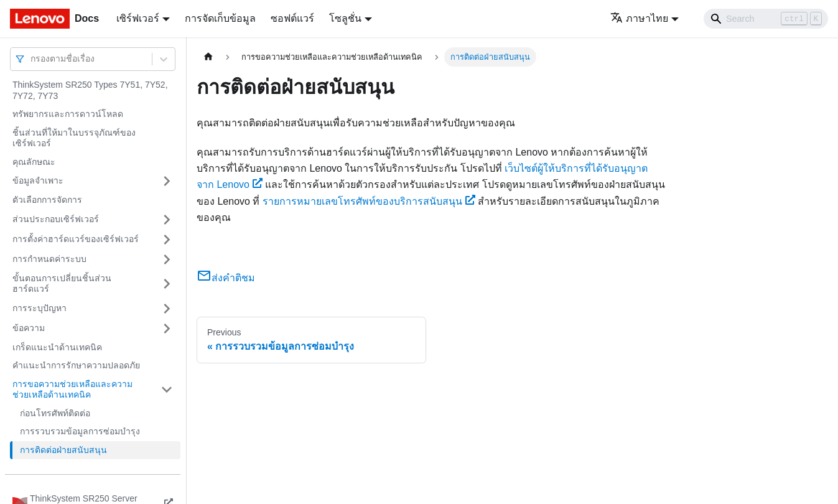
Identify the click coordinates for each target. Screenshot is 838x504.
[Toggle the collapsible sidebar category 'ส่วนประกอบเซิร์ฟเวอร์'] (167, 220)
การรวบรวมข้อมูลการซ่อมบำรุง (80, 431)
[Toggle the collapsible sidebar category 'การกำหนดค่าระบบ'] (167, 259)
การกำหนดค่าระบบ (49, 259)
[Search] (766, 19)
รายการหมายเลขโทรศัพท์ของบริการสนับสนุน (369, 201)
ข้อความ (29, 328)
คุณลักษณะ (34, 162)
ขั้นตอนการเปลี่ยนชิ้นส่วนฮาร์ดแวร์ (62, 284)
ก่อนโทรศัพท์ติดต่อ (55, 413)
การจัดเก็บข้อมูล (220, 18)
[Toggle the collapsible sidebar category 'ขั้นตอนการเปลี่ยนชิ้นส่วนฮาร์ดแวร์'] (167, 284)
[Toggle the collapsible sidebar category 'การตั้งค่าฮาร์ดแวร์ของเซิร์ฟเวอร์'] (167, 240)
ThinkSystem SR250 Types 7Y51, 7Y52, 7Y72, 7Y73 (90, 90)
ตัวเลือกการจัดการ (47, 200)
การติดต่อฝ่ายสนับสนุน (63, 450)
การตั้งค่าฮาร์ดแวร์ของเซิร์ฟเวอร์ (76, 239)
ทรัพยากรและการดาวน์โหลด (68, 114)
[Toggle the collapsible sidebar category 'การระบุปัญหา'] (167, 309)
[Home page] (208, 57)
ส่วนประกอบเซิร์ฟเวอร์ (56, 219)
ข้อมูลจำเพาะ (38, 180)
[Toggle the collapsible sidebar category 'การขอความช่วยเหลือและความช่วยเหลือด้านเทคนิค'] (167, 390)
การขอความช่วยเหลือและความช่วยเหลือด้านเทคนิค (72, 390)
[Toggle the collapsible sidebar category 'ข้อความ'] (167, 329)
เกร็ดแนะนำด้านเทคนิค (57, 347)
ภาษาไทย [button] (639, 18)
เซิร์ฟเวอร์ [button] (138, 18)
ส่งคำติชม (226, 278)
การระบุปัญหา (40, 308)
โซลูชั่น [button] (345, 18)
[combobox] (32, 59)
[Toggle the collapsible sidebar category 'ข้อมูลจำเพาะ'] (167, 181)
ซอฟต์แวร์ (292, 18)
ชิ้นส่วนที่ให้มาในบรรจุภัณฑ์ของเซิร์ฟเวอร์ (74, 138)
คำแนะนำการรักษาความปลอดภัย (76, 365)
